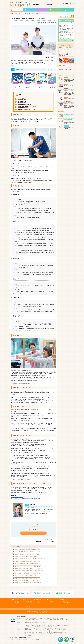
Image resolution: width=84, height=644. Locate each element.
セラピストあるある (29, 601)
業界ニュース (52, 601)
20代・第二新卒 (42, 630)
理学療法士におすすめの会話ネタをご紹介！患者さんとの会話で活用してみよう (29, 570)
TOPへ (73, 588)
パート (42, 620)
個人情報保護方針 (37, 639)
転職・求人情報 (55, 618)
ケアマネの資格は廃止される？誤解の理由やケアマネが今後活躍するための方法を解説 (30, 558)
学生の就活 (26, 618)
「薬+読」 (21, 609)
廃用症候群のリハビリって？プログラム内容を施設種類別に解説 (25, 499)
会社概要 (11, 639)
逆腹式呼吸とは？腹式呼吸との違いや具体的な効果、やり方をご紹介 (27, 555)
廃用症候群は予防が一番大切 (24, 104)
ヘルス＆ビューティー (41, 601)
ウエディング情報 (51, 625)
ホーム (12, 13)
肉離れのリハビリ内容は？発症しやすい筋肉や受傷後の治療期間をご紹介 (27, 563)
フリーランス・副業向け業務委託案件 (42, 621)
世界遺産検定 (58, 625)
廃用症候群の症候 (22, 101)
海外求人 (61, 618)
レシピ (39, 603)
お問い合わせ (29, 611)
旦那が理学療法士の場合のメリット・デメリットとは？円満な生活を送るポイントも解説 (30, 567)
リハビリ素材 (17, 603)
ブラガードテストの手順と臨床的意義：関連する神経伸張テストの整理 (27, 551)
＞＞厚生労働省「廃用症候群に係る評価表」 (21, 384)
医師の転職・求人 (28, 632)
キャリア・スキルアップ (17, 10)
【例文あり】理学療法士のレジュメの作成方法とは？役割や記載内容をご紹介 (28, 572)
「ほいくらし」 (52, 609)
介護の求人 (47, 632)
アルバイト (37, 620)
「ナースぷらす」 (36, 609)
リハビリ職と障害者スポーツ (54, 604)
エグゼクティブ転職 (62, 630)
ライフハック (40, 604)
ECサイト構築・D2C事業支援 (37, 627)
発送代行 (43, 634)
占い (38, 605)
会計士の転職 (27, 631)
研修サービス (27, 634)
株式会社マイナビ (14, 638)
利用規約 (35, 611)
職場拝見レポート (29, 604)
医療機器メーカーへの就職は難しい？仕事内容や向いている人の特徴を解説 (28, 582)
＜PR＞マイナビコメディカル (49, 540)
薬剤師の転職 (46, 631)
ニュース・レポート (55, 10)
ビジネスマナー (29, 605)
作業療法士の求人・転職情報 (66, 69)
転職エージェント (54, 630)
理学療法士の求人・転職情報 (66, 68)
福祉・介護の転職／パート (29, 621)
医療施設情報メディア (28, 628)
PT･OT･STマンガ (29, 603)
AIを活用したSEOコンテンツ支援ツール (61, 628)
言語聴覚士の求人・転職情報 (66, 71)
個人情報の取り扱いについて (44, 611)
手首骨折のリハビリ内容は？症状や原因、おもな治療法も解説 (26, 557)
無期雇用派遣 (41, 632)
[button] (12, 80)
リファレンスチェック (28, 635)
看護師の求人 (53, 631)
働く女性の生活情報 (34, 625)
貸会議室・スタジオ (54, 634)
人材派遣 (26, 630)
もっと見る (66, 41)
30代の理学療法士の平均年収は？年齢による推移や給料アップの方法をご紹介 (28, 569)
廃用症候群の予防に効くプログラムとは (27, 106)
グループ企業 (31, 639)
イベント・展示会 (47, 627)
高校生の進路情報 (28, 622)
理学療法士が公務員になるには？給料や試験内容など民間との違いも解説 (27, 550)
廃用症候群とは (21, 98)
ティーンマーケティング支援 (62, 624)
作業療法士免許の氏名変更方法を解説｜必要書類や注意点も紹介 (26, 579)
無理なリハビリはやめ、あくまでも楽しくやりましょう (30, 109)
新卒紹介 (48, 630)
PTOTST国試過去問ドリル (67, 603)
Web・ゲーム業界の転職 (33, 630)
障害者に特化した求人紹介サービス (60, 620)
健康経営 (47, 634)
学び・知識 (24, 13)
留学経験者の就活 (33, 618)
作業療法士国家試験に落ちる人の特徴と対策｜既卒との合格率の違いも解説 (28, 565)
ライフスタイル (42, 10)
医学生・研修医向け (48, 618)
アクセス (15, 639)
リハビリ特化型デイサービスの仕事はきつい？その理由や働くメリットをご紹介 (29, 553)
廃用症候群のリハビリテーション (25, 108)
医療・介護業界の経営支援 (55, 632)
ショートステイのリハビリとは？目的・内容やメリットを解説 (26, 575)
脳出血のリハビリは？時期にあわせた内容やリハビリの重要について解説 (27, 562)
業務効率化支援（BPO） (35, 634)
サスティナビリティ (21, 639)
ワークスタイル (29, 10)
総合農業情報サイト (65, 625)
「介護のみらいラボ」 (69, 609)
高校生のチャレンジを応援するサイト (49, 624)
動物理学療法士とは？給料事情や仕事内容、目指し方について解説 (26, 581)
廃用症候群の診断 (22, 103)
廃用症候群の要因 (22, 100)
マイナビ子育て (27, 627)
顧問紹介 (41, 631)
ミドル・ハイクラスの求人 (29, 620)
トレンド (51, 603)
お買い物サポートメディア (39, 628)
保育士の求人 (35, 632)
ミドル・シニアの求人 (49, 620)
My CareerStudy (54, 627)
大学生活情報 (27, 625)
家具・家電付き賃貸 (48, 628)
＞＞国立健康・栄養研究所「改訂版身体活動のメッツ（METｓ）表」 (27, 480)
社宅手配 (60, 634)
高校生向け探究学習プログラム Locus (39, 622)
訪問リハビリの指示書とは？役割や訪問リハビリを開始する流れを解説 (27, 574)
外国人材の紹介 (64, 632)
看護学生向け (40, 618)
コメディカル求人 (60, 631)
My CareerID (61, 627)
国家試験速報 (65, 601)
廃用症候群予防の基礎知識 (17, 497)
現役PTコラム (28, 606)
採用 (27, 639)
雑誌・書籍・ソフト (43, 625)
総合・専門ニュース (37, 624)
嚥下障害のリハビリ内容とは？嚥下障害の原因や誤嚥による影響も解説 (27, 560)
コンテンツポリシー (54, 611)
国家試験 (68, 10)
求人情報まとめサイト (28, 624)
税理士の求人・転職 (34, 631)
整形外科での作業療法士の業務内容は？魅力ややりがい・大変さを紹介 (27, 577)
